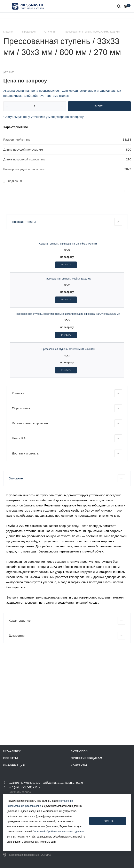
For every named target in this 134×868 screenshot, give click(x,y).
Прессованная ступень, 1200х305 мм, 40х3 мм (68, 418)
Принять (108, 821)
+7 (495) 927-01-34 (23, 788)
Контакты (79, 766)
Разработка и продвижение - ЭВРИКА (27, 855)
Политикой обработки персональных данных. (59, 832)
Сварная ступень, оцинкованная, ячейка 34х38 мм (68, 313)
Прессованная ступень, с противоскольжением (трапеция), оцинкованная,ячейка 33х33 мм (68, 383)
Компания (79, 751)
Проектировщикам (86, 758)
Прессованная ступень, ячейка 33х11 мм (68, 348)
